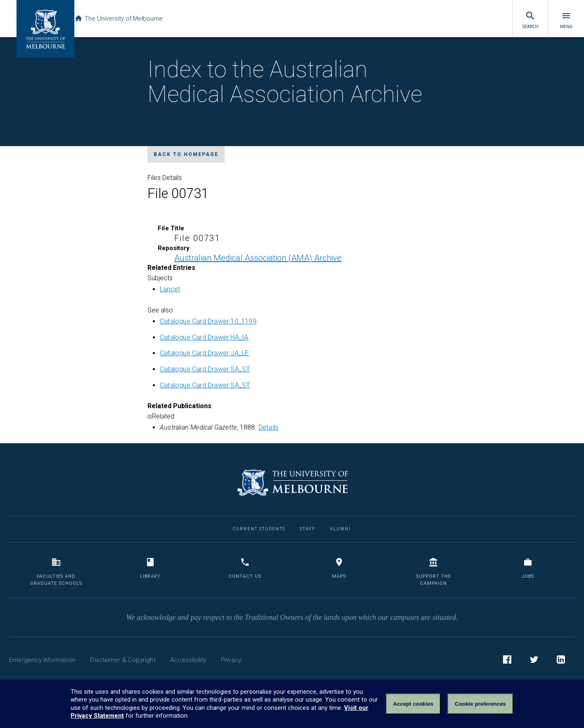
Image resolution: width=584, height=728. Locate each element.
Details (268, 427)
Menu (566, 20)
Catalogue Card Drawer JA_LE (204, 353)
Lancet (170, 289)
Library (150, 568)
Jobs (528, 568)
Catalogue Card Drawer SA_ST (205, 369)
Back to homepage (186, 154)
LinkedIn (561, 661)
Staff (308, 529)
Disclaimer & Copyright (123, 660)
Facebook (507, 661)
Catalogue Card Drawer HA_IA (204, 337)
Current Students (259, 529)
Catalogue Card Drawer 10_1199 (208, 321)
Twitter (534, 661)
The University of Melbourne (129, 19)
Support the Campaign (433, 572)
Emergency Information (42, 660)
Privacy (231, 660)
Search (531, 20)
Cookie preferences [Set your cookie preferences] (480, 704)
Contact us (245, 568)
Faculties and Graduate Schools (56, 572)
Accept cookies (413, 704)
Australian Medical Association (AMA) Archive (258, 258)
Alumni (341, 529)
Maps (339, 568)
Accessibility (188, 660)
